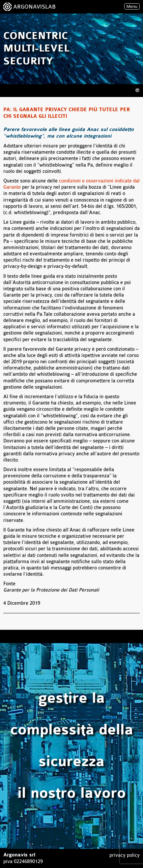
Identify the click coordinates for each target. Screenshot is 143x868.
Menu (132, 6)
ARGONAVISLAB (34, 7)
